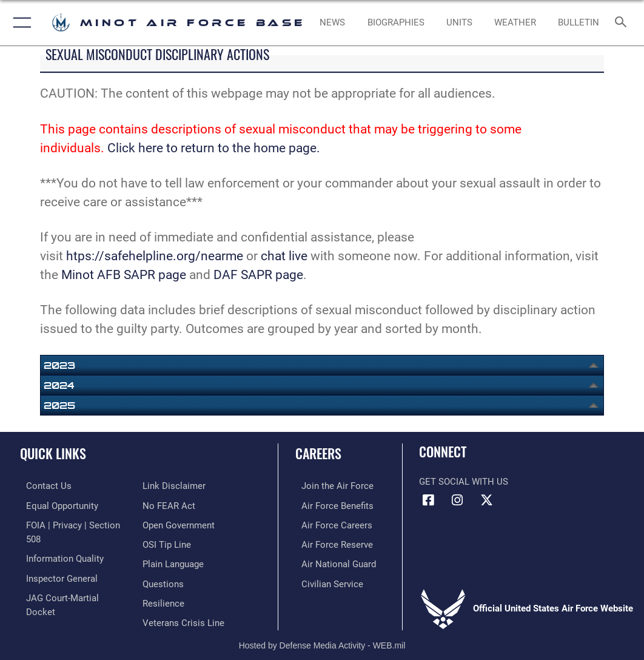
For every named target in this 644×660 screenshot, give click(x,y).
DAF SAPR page (258, 275)
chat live (283, 256)
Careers (318, 453)
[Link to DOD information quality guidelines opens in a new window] (59, 555)
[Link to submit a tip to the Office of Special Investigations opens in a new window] (167, 523)
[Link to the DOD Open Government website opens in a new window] (179, 504)
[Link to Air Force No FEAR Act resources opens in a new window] (169, 486)
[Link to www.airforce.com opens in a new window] (331, 486)
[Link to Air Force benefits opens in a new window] (331, 504)
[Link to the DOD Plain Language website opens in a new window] (173, 542)
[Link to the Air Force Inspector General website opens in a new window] (56, 574)
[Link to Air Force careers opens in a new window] (331, 523)
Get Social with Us (464, 482)
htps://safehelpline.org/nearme (155, 256)
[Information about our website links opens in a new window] (52, 611)
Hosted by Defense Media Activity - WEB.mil (322, 633)
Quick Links (53, 453)
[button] (20, 23)
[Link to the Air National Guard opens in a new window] (333, 561)
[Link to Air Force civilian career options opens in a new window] (326, 580)
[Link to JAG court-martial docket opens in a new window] (72, 593)
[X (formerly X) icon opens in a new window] (486, 500)
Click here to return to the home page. (214, 148)
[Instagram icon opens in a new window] (457, 500)
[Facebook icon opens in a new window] (428, 500)
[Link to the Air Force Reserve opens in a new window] (331, 542)
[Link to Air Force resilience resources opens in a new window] (163, 580)
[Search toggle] (623, 23)
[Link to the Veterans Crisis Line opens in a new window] (183, 598)
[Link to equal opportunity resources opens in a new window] (56, 504)
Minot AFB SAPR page (124, 275)
